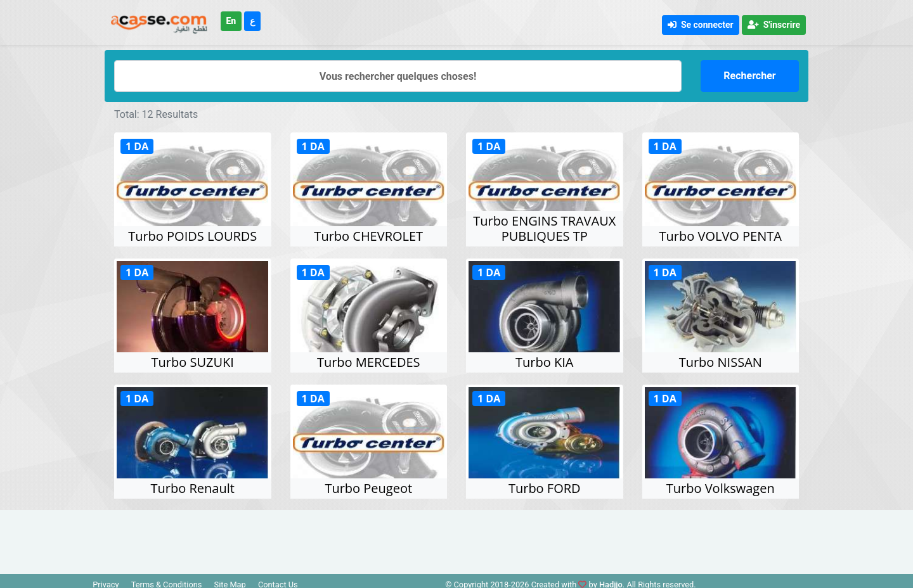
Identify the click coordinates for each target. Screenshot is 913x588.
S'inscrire (774, 25)
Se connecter (701, 25)
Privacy (106, 579)
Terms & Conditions (167, 579)
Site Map (230, 579)
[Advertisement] (456, 534)
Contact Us (278, 579)
